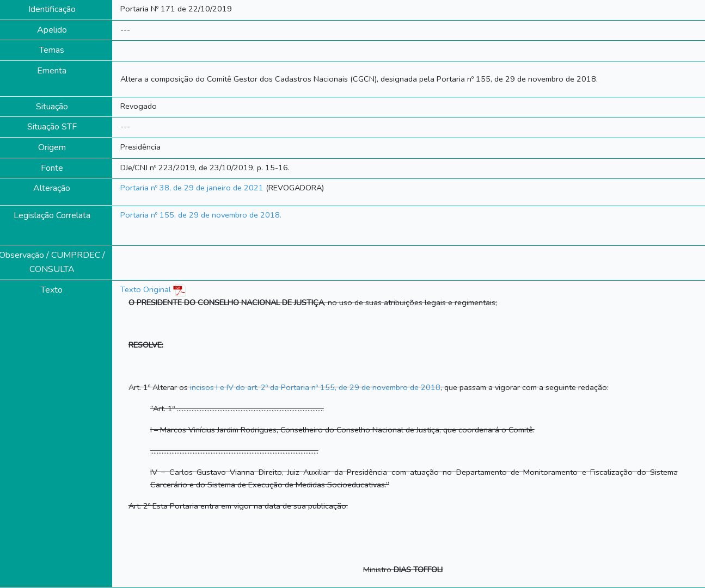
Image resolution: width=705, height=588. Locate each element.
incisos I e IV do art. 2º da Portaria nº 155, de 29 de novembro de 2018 (315, 387)
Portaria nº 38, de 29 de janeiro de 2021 (192, 188)
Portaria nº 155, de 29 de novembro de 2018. (201, 215)
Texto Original (146, 289)
